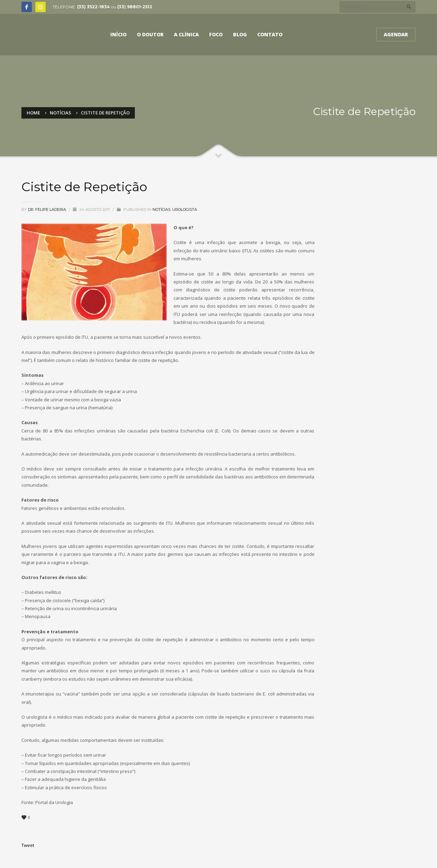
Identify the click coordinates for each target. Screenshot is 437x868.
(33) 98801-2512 (135, 7)
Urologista (185, 209)
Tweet (28, 845)
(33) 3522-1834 (94, 7)
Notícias (161, 209)
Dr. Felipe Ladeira (48, 209)
